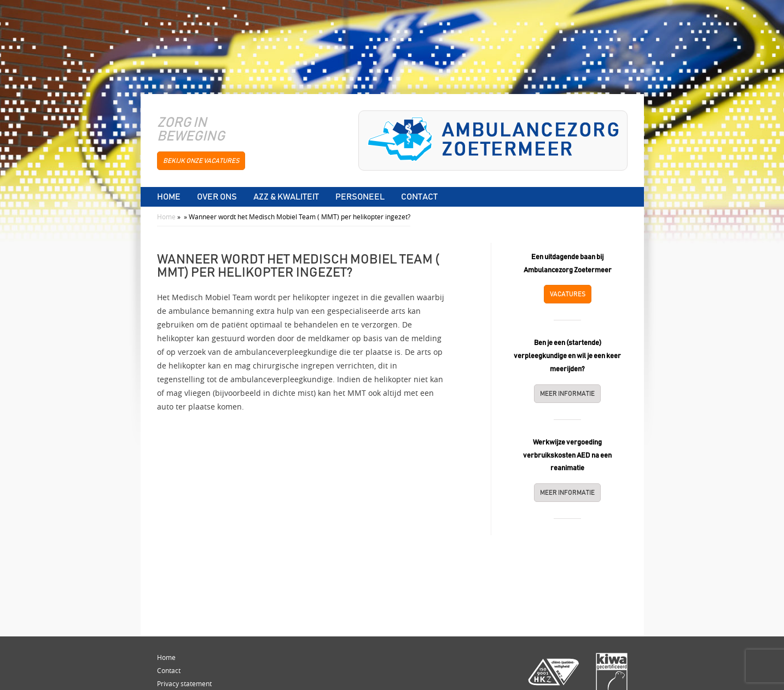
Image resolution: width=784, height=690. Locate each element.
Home (169, 197)
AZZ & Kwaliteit (286, 197)
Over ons (217, 197)
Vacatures (568, 294)
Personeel (360, 197)
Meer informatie (567, 394)
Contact (419, 197)
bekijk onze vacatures (201, 161)
